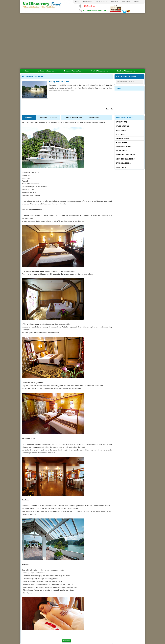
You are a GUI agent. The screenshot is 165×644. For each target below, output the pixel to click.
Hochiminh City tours (125, 155)
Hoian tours (121, 143)
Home (27, 71)
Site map (137, 2)
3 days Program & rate (73, 117)
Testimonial (87, 2)
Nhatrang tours (123, 147)
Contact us (126, 2)
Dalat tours (121, 151)
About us (115, 2)
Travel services (101, 2)
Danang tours (122, 138)
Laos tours (121, 167)
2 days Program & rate (48, 117)
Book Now (67, 641)
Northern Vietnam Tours (73, 71)
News (77, 2)
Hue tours (120, 134)
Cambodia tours (123, 163)
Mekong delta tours (125, 159)
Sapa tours (121, 130)
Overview (29, 117)
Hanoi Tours (121, 122)
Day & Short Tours (124, 118)
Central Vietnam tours (100, 71)
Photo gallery (94, 117)
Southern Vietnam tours (126, 71)
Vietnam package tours (47, 71)
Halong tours (122, 126)
